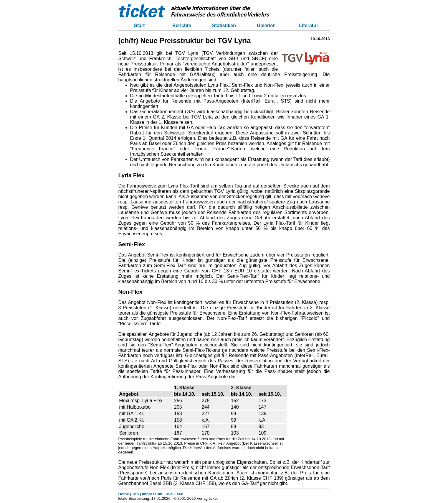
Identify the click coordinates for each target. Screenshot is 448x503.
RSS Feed (175, 494)
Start (139, 26)
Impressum (152, 494)
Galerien (266, 26)
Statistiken (224, 26)
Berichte (182, 26)
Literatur (309, 26)
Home (124, 494)
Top (135, 494)
